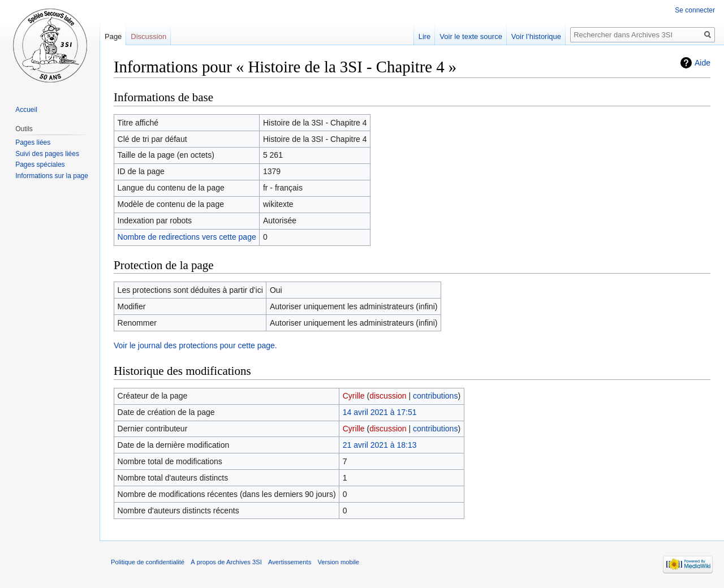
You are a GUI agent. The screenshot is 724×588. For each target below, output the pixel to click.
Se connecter (695, 10)
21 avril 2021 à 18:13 (380, 445)
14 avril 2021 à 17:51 (380, 412)
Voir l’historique (536, 36)
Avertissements (290, 562)
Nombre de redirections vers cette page (187, 237)
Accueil (26, 110)
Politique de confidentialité (148, 562)
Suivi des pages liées (47, 154)
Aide (703, 63)
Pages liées (33, 142)
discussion (388, 396)
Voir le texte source (471, 36)
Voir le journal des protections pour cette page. (195, 345)
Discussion (148, 36)
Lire (425, 36)
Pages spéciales (40, 165)
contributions (435, 396)
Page (113, 36)
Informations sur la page (52, 176)
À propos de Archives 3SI (226, 562)
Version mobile (338, 562)
